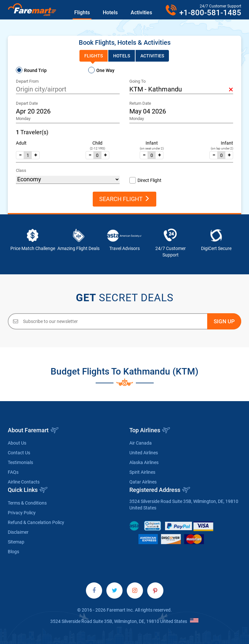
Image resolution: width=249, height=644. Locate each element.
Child (97, 143)
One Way (105, 70)
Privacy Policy (22, 513)
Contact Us (19, 453)
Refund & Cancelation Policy (36, 522)
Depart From (27, 81)
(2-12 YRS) (97, 148)
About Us (17, 443)
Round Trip (35, 70)
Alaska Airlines (144, 462)
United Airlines (144, 453)
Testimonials (20, 462)
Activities (141, 12)
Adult (21, 143)
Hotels (110, 12)
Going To (137, 81)
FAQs (13, 472)
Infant (152, 143)
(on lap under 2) (222, 148)
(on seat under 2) (152, 148)
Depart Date (27, 103)
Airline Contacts (24, 482)
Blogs (13, 552)
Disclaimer (18, 532)
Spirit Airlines (142, 472)
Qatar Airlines (143, 482)
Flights (82, 12)
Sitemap (16, 542)
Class (21, 170)
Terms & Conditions (27, 503)
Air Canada (141, 443)
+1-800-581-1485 (210, 13)
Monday (23, 119)
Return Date (140, 103)
